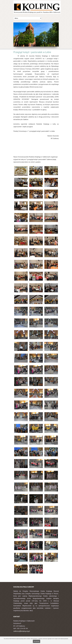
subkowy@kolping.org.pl (22, 631)
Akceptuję (37, 641)
